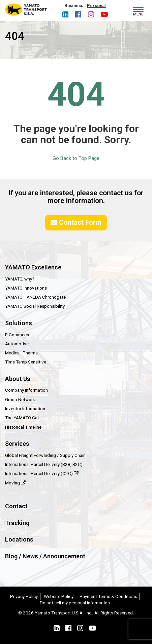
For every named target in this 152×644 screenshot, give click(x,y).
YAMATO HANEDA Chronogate (35, 297)
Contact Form (76, 222)
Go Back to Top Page (76, 158)
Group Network (20, 399)
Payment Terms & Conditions (108, 596)
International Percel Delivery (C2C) (42, 473)
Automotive (17, 344)
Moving (15, 483)
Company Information (26, 390)
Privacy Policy (24, 596)
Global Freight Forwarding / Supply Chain (45, 455)
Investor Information (25, 409)
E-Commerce (18, 335)
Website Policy (59, 596)
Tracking (17, 523)
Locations (19, 539)
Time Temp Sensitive (26, 362)
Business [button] (74, 6)
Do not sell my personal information (75, 603)
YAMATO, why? (20, 279)
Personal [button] (96, 6)
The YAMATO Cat (22, 418)
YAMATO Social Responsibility (35, 306)
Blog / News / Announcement (45, 556)
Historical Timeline (23, 427)
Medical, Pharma (21, 353)
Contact (16, 506)
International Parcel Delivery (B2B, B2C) (44, 464)
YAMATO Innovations (26, 288)
